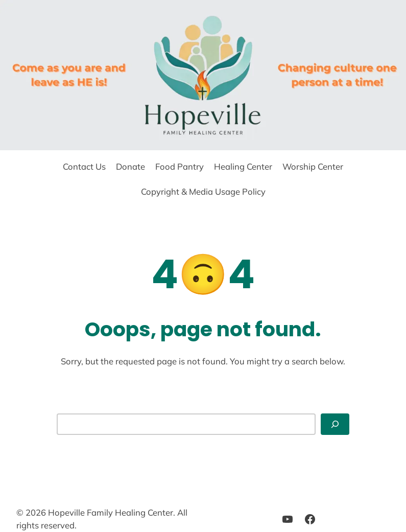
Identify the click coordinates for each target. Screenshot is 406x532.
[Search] (335, 424)
